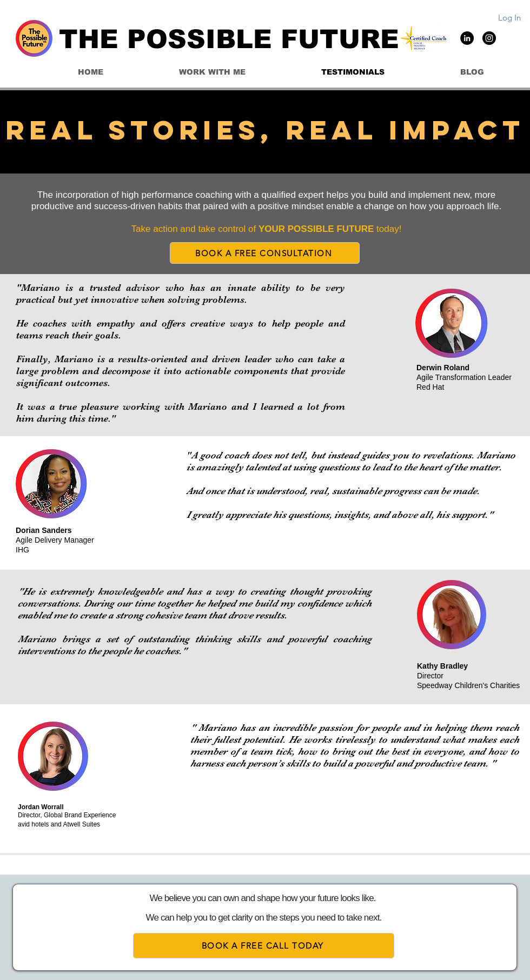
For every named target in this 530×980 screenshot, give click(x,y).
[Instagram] (489, 38)
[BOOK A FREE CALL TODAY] (264, 946)
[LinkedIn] (467, 38)
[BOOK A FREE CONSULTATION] (265, 253)
